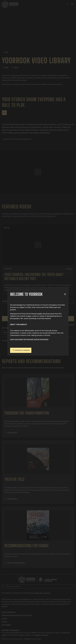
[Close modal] (65, 294)
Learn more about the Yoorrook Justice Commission (29, 339)
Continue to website (21, 350)
